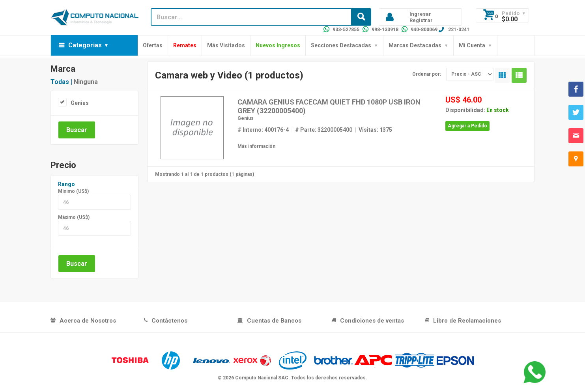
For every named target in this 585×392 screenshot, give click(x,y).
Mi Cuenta (472, 45)
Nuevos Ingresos (278, 45)
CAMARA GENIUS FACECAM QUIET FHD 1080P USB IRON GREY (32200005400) (329, 106)
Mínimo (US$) (73, 191)
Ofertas (153, 45)
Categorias (85, 45)
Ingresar (420, 14)
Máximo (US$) (74, 217)
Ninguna (86, 82)
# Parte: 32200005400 (324, 130)
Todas (60, 82)
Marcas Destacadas (415, 45)
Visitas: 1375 (375, 130)
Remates (185, 45)
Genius (80, 103)
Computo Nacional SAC (262, 378)
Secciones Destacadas (341, 45)
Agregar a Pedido (467, 126)
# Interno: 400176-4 (263, 130)
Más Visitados (226, 45)
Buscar (77, 130)
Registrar (421, 20)
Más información (256, 146)
